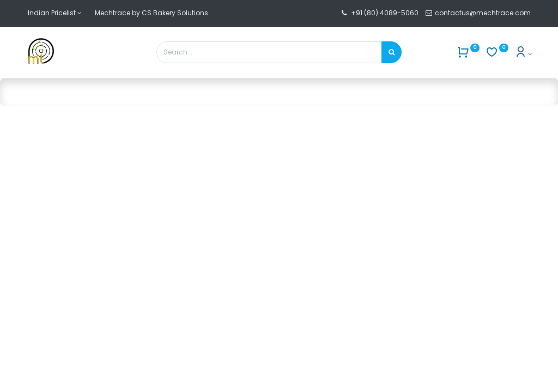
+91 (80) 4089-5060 (385, 13)
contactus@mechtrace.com (484, 13)
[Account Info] (523, 54)
